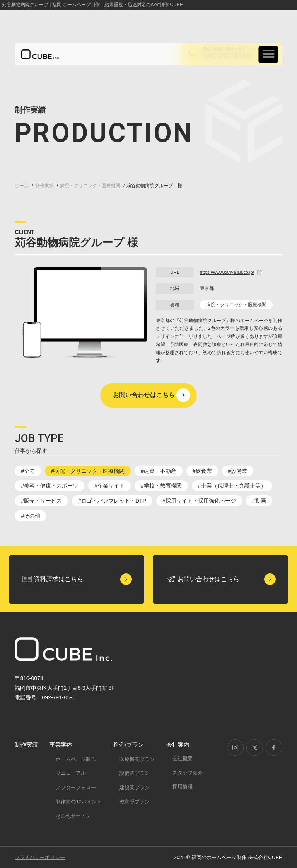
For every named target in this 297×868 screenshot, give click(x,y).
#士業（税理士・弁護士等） (232, 486)
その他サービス (73, 816)
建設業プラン (135, 787)
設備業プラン (135, 773)
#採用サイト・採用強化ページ (199, 501)
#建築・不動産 (159, 471)
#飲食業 (202, 471)
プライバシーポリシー (40, 857)
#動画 (259, 501)
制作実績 (26, 744)
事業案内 (61, 744)
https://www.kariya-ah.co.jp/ (231, 272)
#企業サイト (109, 486)
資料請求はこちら (58, 579)
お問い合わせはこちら (144, 395)
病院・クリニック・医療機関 (236, 305)
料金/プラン (129, 744)
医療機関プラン (137, 759)
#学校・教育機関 (161, 486)
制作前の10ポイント (79, 802)
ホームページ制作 (76, 759)
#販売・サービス (41, 501)
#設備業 (238, 471)
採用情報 (183, 787)
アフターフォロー (76, 787)
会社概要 (183, 758)
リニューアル (71, 773)
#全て (28, 471)
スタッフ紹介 (188, 773)
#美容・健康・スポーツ (49, 486)
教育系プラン (135, 802)
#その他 (31, 516)
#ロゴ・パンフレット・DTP (112, 501)
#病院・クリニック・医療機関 (88, 471)
